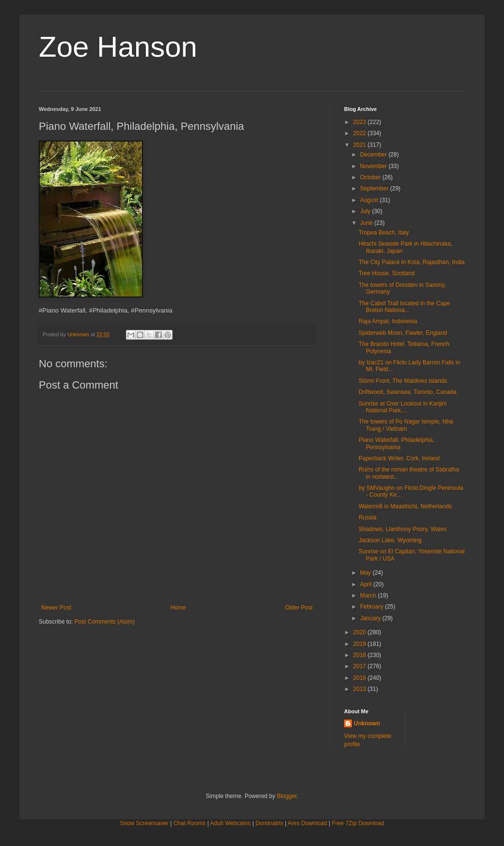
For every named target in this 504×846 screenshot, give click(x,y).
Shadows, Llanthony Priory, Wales (402, 529)
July (366, 211)
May (366, 573)
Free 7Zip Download (358, 823)
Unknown (367, 723)
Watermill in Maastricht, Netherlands (405, 506)
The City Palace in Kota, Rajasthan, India (412, 262)
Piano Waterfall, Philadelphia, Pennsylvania (396, 443)
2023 (361, 122)
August (370, 200)
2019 (361, 644)
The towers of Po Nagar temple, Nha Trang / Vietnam (406, 425)
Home (178, 608)
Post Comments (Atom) (104, 622)
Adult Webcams (231, 823)
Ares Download (307, 823)
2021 (361, 145)
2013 (361, 689)
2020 (361, 632)
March (369, 595)
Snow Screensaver (144, 823)
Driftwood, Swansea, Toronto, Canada (408, 392)
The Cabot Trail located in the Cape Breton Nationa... (404, 307)
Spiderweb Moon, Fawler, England (403, 333)
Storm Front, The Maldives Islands (403, 381)
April (367, 584)
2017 (361, 666)
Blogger (287, 796)
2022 (361, 133)
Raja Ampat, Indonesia (388, 321)
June (367, 223)
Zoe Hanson (118, 47)
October (371, 177)
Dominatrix (269, 823)
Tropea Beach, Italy (384, 233)
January (371, 618)
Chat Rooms (190, 823)
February (372, 607)
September (375, 188)
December (374, 155)
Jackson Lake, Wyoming (390, 540)
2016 (361, 678)
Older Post (299, 608)
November (374, 166)
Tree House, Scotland (387, 273)
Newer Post (56, 608)
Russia (368, 517)
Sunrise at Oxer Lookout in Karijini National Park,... (402, 407)
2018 (361, 655)
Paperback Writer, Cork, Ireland (399, 458)
